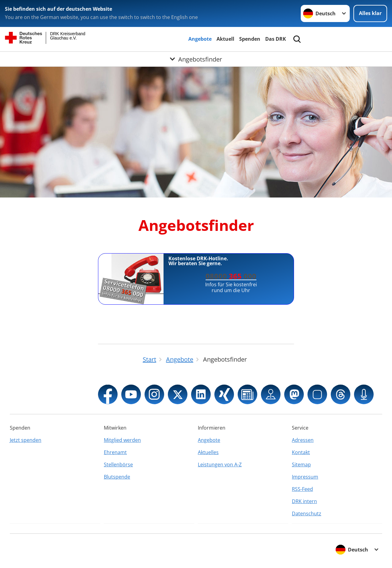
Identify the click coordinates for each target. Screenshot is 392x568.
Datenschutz (307, 513)
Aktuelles (208, 452)
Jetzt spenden (26, 440)
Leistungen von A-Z (220, 465)
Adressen (303, 440)
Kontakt (301, 452)
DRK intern (304, 501)
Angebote (200, 39)
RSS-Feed (302, 489)
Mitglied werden (122, 440)
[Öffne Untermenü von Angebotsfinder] (196, 59)
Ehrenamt (115, 452)
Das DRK (276, 39)
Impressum (305, 477)
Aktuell (225, 39)
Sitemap (301, 465)
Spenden (250, 39)
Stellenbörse (118, 465)
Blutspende (117, 477)
